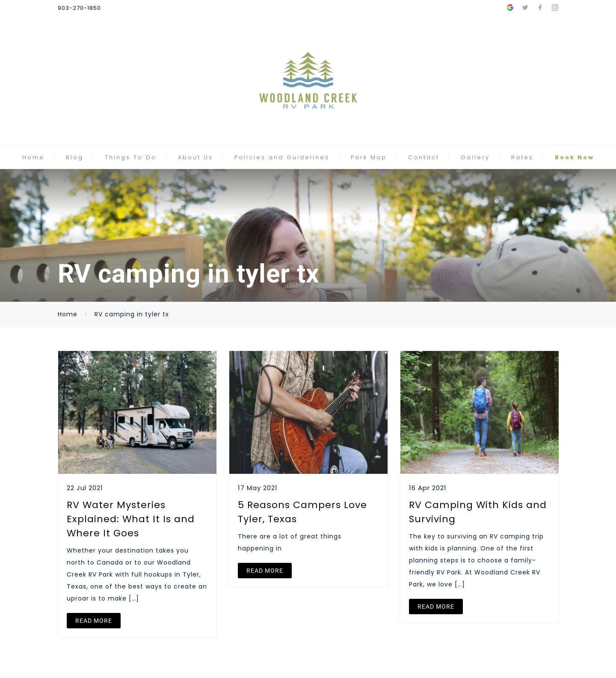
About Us (195, 157)
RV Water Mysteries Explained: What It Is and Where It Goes (131, 519)
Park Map (369, 157)
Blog (75, 157)
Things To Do (131, 157)
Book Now (575, 157)
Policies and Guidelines (282, 157)
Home (33, 157)
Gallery (475, 157)
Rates (522, 157)
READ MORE (94, 621)
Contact (424, 157)
